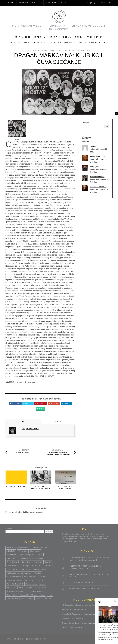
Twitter (27, 403)
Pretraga (86, 123)
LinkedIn (66, 403)
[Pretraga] (107, 127)
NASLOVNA (23, 3)
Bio (23, 422)
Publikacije (66, 3)
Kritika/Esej (22, 37)
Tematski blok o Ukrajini (92, 43)
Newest (84, 141)
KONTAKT (23, 8)
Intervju (40, 37)
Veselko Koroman (97, 156)
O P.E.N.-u (37, 3)
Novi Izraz (40, 43)
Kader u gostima (23, 451)
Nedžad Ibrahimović (98, 187)
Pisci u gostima (19, 43)
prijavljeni (18, 512)
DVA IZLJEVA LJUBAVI (16, 486)
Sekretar (94, 146)
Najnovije (58, 422)
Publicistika (95, 37)
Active (87, 141)
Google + (54, 403)
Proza (79, 37)
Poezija (66, 37)
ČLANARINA (51, 3)
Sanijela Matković (97, 177)
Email (40, 409)
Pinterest (40, 403)
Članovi (11, 8)
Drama (53, 37)
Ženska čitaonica (61, 43)
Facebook (15, 403)
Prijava (11, 3)
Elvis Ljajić (94, 167)
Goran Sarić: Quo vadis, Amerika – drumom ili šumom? (58, 452)
